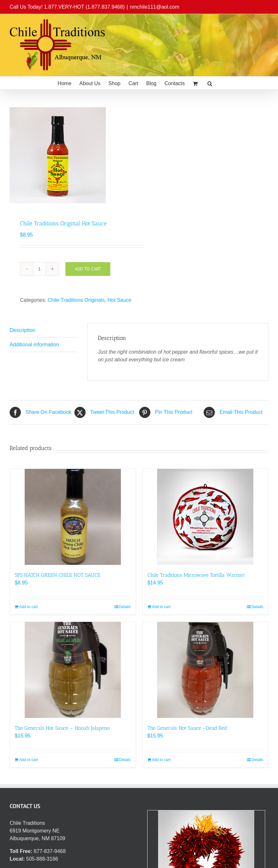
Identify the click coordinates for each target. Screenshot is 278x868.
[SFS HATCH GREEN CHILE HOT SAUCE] (73, 517)
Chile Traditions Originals (76, 300)
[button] (210, 83)
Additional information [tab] (34, 345)
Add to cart (88, 269)
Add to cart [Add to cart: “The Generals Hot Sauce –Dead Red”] (161, 760)
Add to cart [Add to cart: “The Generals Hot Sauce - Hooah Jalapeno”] (29, 760)
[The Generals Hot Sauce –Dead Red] (206, 670)
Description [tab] (22, 330)
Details (125, 607)
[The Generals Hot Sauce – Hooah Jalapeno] (73, 670)
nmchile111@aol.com (155, 7)
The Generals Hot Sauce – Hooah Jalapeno (62, 728)
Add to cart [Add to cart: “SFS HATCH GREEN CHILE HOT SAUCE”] (29, 607)
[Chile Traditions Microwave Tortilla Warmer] (206, 517)
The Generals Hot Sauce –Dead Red (187, 728)
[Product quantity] (39, 269)
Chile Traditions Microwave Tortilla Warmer (196, 575)
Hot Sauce (119, 300)
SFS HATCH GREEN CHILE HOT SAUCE (58, 575)
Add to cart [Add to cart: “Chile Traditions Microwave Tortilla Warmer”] (161, 607)
